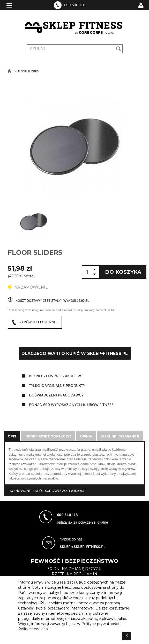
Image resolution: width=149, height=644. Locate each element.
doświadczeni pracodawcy (56, 395)
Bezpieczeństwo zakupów (55, 376)
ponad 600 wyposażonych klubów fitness (71, 405)
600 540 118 (75, 5)
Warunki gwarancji (120, 436)
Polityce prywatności (100, 624)
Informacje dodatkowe (48, 436)
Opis (12, 436)
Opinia (86, 436)
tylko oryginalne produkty (57, 386)
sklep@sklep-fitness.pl (83, 547)
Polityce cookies (33, 629)
